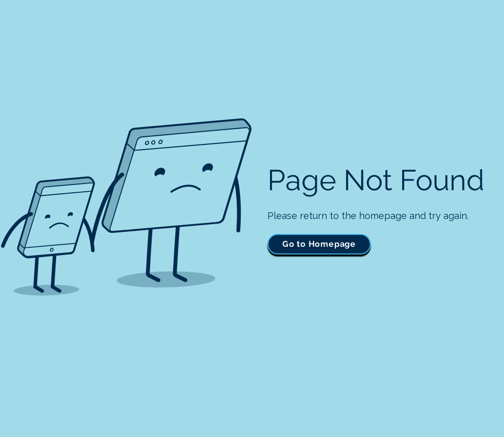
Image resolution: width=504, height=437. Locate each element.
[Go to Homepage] (319, 244)
